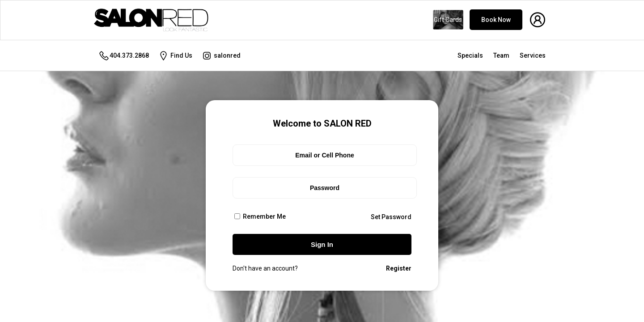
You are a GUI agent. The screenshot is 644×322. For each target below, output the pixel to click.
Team (501, 55)
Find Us (175, 56)
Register (399, 268)
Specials (470, 55)
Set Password (391, 217)
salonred (221, 56)
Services (533, 55)
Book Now (496, 20)
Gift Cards (448, 20)
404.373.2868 (124, 56)
